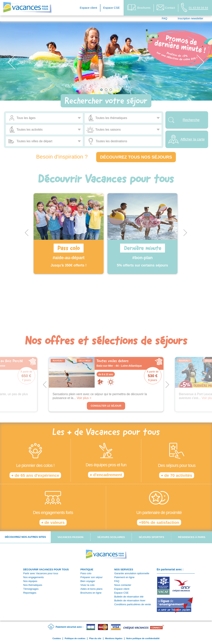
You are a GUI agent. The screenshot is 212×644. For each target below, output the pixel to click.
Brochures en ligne (91, 593)
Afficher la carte (193, 139)
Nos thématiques (33, 585)
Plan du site (95, 638)
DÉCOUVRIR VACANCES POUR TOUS (46, 569)
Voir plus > (84, 398)
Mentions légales (114, 638)
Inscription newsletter (190, 18)
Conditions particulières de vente (133, 604)
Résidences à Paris (192, 537)
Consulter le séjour (106, 406)
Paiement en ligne (124, 577)
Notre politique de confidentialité (143, 638)
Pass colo (86, 573)
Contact (166, 7)
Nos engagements (33, 577)
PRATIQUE (87, 569)
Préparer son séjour (92, 577)
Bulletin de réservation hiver (130, 600)
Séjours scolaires (111, 537)
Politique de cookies (75, 638)
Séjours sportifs (151, 537)
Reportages (30, 593)
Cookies (57, 638)
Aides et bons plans (91, 589)
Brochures (139, 7)
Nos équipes (30, 581)
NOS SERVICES (124, 569)
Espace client (89, 8)
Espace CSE (111, 8)
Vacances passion (70, 537)
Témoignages (31, 589)
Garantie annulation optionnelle (132, 573)
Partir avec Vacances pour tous (41, 573)
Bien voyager (88, 581)
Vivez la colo (88, 585)
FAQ (165, 18)
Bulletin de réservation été (129, 597)
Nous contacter (123, 585)
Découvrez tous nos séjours (136, 157)
